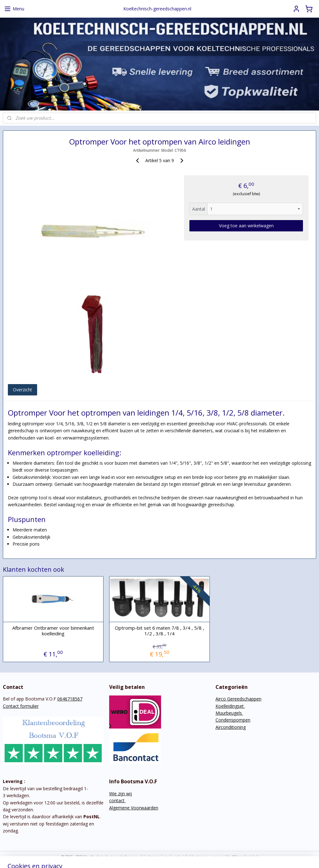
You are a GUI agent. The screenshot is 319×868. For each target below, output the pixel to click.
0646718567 (70, 699)
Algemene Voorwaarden (134, 808)
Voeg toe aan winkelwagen (246, 226)
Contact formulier (21, 706)
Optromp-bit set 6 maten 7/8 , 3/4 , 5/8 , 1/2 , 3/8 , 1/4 (159, 631)
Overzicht (22, 390)
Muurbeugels (229, 713)
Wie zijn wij (120, 794)
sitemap (153, 857)
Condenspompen (233, 720)
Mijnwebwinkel (245, 857)
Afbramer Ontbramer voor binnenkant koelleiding (53, 631)
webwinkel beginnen (190, 857)
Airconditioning (231, 727)
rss (166, 857)
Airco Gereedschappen (238, 699)
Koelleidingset (230, 706)
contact (118, 800)
